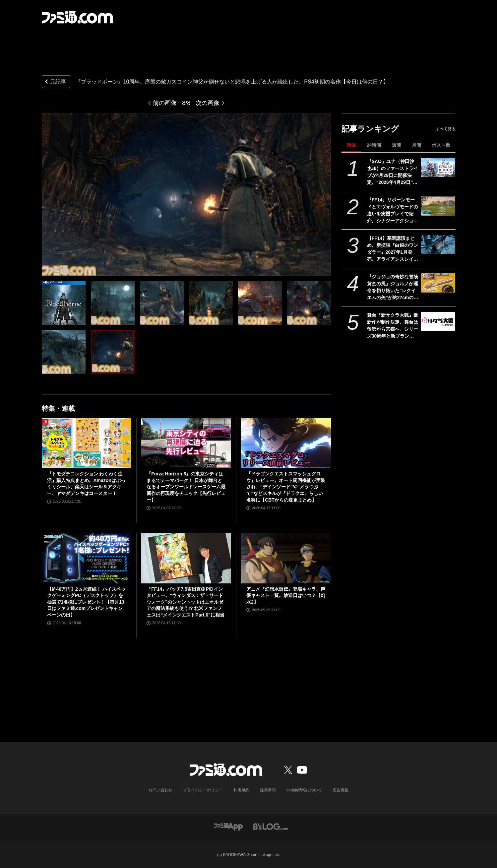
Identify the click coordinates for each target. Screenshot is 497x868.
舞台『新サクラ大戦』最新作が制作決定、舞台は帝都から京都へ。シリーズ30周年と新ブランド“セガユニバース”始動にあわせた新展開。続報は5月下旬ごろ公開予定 (393, 326)
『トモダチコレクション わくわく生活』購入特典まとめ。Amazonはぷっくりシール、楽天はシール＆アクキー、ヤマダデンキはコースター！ (86, 484)
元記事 (55, 82)
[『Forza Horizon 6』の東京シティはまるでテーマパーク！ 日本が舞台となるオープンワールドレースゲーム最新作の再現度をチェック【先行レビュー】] (186, 443)
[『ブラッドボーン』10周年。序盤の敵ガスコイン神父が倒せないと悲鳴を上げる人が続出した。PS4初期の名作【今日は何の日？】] (64, 303)
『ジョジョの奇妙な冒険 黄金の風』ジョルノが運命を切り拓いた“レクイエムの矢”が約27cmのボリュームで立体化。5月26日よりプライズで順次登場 (393, 288)
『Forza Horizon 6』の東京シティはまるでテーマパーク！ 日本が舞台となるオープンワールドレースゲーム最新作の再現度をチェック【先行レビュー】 (186, 487)
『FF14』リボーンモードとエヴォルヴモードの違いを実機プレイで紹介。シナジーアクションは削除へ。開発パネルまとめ (393, 211)
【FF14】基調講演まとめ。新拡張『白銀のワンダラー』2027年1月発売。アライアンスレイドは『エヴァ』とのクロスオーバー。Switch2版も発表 (393, 249)
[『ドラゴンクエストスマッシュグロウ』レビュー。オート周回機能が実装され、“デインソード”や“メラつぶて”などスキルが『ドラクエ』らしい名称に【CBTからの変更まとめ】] (286, 443)
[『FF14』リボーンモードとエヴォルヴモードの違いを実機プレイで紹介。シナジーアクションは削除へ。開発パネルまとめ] (438, 206)
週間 (397, 145)
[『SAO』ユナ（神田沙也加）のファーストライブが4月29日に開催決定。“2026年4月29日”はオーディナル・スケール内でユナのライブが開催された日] (438, 168)
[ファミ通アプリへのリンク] (228, 826)
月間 (416, 145)
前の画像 (165, 103)
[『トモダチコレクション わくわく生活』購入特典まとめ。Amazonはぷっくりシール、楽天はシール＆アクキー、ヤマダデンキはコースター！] (87, 443)
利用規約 (241, 790)
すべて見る (446, 129)
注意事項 (268, 790)
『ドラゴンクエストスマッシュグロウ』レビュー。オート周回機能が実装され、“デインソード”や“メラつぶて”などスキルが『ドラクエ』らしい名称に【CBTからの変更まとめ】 (286, 487)
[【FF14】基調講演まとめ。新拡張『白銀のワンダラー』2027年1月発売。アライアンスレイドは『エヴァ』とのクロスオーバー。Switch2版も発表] (438, 244)
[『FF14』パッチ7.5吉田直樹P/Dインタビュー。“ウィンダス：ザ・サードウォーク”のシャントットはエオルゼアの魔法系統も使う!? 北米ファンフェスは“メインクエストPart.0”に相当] (186, 558)
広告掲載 (341, 790)
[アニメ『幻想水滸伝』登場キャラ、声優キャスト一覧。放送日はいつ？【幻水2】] (286, 558)
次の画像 (208, 103)
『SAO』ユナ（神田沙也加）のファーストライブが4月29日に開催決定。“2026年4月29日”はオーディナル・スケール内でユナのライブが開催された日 (393, 172)
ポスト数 (441, 145)
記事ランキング (370, 129)
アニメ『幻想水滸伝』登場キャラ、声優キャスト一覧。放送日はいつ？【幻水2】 (286, 596)
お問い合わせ (160, 790)
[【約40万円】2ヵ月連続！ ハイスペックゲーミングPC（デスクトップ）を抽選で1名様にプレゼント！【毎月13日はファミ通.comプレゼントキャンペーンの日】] (87, 558)
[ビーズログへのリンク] (271, 826)
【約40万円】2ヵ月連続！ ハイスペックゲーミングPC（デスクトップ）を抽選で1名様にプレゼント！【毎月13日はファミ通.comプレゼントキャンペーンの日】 (86, 602)
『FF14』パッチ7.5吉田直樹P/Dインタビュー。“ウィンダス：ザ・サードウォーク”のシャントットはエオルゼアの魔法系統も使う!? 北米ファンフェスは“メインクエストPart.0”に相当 (186, 602)
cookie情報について (304, 790)
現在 (351, 145)
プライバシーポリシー (203, 790)
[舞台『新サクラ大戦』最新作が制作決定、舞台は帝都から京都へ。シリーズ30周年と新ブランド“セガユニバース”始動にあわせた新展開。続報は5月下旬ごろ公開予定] (438, 321)
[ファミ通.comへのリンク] (77, 17)
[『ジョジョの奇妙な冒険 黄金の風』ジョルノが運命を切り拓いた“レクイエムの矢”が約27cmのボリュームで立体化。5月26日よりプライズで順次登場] (438, 283)
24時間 (374, 145)
